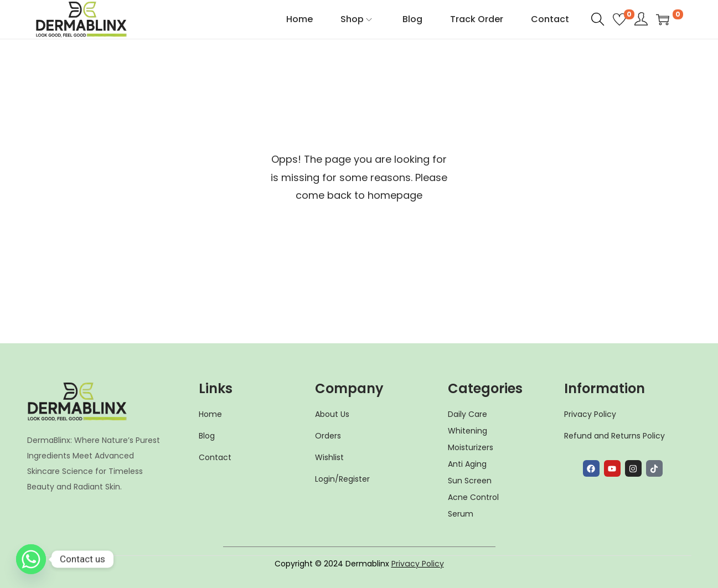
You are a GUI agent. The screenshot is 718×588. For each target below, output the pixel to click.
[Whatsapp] (31, 559)
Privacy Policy (417, 564)
